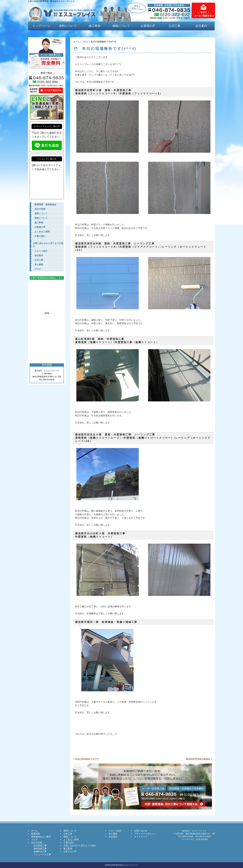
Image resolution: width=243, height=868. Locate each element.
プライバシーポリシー (145, 834)
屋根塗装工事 (39, 849)
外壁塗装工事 (39, 846)
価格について (121, 26)
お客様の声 (148, 26)
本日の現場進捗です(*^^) (87, 759)
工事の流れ (69, 843)
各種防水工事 (39, 851)
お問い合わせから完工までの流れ (80, 846)
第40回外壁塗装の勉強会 (198, 759)
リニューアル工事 (41, 854)
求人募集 (113, 834)
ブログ (85, 42)
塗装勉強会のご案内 (41, 837)
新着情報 (36, 834)
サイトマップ (141, 837)
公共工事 (175, 26)
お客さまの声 (70, 851)
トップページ (41, 26)
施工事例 (95, 26)
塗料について (68, 26)
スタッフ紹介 (115, 831)
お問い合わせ (141, 831)
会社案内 (201, 26)
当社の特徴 (37, 843)
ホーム (77, 42)
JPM (47, 312)
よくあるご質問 (71, 840)
